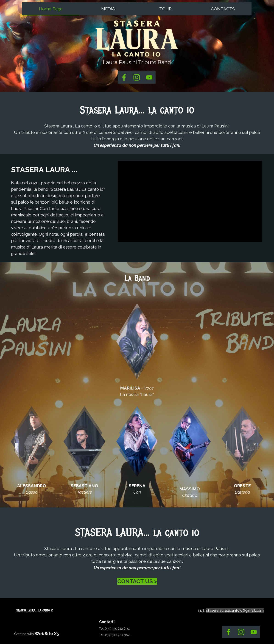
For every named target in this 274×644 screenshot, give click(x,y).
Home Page (51, 9)
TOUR (165, 9)
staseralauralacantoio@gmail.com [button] (235, 610)
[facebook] (124, 77)
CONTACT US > (137, 581)
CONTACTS (223, 9)
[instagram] (137, 77)
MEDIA (108, 9)
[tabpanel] (137, 62)
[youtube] (149, 77)
